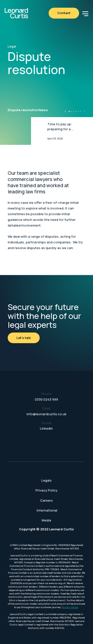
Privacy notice (70, 607)
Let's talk (24, 338)
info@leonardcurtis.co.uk (46, 414)
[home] (16, 13)
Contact (64, 13)
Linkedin (46, 428)
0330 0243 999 (46, 399)
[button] (85, 13)
